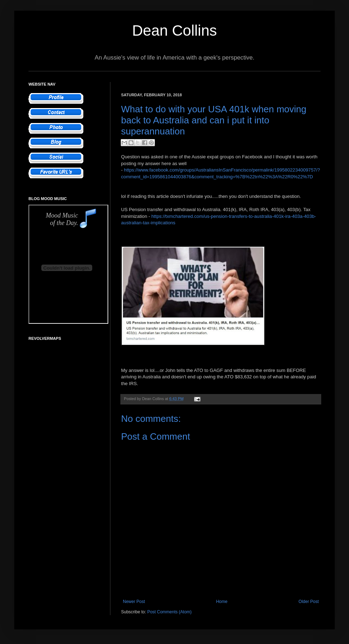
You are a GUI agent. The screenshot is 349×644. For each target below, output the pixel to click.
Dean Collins (174, 30)
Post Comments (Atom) (169, 612)
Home (222, 602)
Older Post (309, 602)
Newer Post (134, 602)
